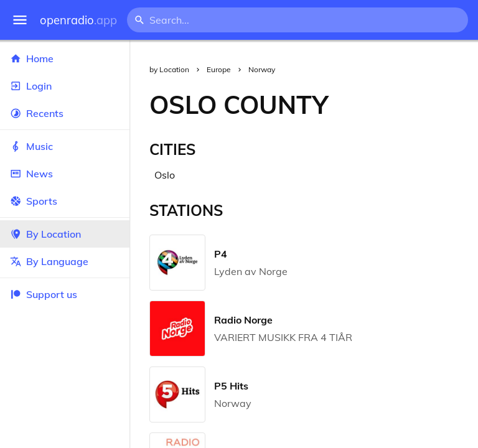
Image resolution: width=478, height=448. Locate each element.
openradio (78, 20)
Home (65, 58)
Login (65, 86)
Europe (219, 69)
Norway (262, 69)
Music (65, 146)
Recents (65, 113)
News (65, 174)
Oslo (165, 175)
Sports (65, 201)
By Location (65, 234)
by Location (169, 69)
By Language (65, 261)
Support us (44, 294)
